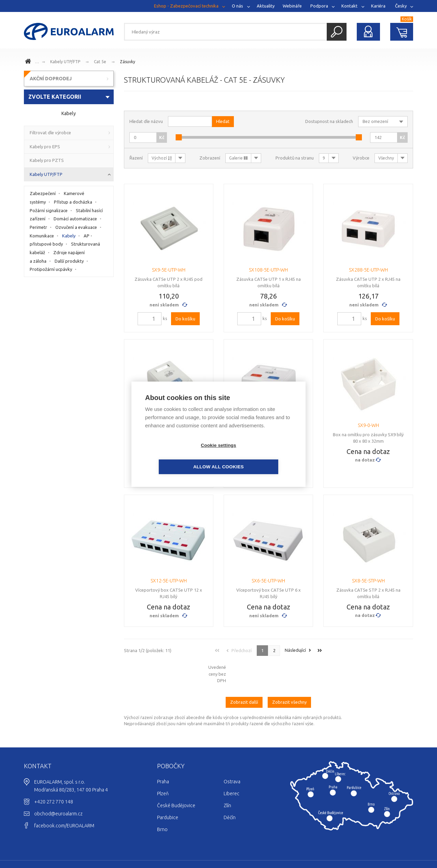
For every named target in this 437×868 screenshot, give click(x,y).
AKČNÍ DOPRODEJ (51, 79)
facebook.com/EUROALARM (64, 797)
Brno (162, 801)
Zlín (227, 777)
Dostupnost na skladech (329, 121)
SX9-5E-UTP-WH (169, 270)
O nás (237, 6)
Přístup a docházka (73, 202)
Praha (163, 753)
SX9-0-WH (368, 425)
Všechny (386, 158)
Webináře (292, 6)
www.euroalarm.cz (29, 62)
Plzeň (163, 765)
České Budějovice (176, 777)
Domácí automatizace (75, 219)
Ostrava (232, 753)
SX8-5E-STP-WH (368, 581)
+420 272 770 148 (54, 773)
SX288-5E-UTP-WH (368, 270)
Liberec (231, 765)
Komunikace (42, 236)
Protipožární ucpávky (51, 269)
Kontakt (349, 6)
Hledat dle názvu (146, 121)
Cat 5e (100, 62)
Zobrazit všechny (289, 674)
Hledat (337, 32)
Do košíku (185, 319)
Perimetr (38, 227)
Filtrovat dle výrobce (50, 133)
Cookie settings (179, 456)
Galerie (238, 158)
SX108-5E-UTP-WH (268, 270)
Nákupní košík (402, 32)
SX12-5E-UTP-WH (169, 581)
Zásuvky (128, 62)
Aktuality (266, 6)
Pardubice (168, 789)
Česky (401, 6)
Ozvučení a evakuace (76, 227)
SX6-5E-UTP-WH (268, 581)
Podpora (319, 6)
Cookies (349, 843)
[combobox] (69, 97)
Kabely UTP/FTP (65, 62)
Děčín (230, 789)
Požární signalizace (49, 210)
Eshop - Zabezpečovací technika (186, 6)
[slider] (179, 137)
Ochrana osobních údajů (387, 843)
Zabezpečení (43, 193)
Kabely (69, 236)
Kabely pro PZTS (47, 160)
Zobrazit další (244, 674)
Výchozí (162, 158)
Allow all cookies (258, 456)
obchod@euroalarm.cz (58, 785)
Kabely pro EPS (45, 147)
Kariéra (378, 6)
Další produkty (69, 261)
